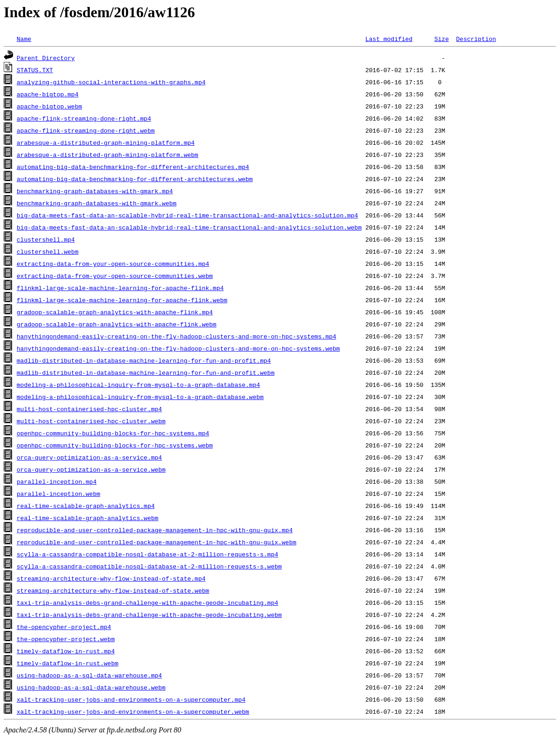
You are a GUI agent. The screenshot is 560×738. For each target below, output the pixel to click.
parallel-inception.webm (58, 494)
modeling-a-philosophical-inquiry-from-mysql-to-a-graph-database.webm (140, 397)
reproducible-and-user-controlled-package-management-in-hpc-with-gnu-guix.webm (157, 542)
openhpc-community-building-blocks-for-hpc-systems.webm (115, 445)
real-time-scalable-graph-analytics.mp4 (86, 506)
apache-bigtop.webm (49, 106)
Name (24, 39)
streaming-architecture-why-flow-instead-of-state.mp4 (111, 578)
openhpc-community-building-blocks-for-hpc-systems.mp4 (113, 433)
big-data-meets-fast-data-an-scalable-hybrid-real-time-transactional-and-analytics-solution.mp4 (187, 215)
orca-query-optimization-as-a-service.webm (91, 469)
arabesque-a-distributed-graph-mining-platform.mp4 (106, 142)
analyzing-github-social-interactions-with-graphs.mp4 (111, 82)
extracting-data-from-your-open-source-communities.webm (115, 276)
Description (476, 39)
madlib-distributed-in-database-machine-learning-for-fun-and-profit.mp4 (144, 360)
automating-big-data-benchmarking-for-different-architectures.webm (135, 179)
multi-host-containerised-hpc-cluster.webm (91, 421)
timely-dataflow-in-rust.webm (67, 663)
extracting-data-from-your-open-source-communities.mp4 (113, 264)
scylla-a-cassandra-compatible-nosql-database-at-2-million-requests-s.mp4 (148, 554)
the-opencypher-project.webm (66, 639)
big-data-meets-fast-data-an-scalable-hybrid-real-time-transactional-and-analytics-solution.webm (189, 227)
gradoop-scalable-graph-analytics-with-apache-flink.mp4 (115, 312)
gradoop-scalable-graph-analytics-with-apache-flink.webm (117, 324)
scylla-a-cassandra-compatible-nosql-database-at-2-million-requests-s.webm (149, 566)
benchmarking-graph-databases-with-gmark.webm (97, 203)
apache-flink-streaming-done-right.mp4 (84, 118)
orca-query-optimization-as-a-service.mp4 (89, 457)
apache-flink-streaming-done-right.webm (86, 130)
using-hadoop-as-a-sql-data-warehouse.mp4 (89, 675)
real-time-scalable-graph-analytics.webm (88, 518)
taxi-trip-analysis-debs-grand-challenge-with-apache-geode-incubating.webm (149, 615)
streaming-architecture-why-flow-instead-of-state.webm (113, 590)
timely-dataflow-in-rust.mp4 (66, 651)
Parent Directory (46, 58)
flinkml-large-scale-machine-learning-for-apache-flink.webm (122, 300)
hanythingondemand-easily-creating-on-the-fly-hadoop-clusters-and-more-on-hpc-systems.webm (178, 348)
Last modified (389, 39)
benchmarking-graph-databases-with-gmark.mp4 (95, 191)
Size (442, 39)
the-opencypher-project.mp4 (64, 627)
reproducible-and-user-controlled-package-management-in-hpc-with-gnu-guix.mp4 (155, 530)
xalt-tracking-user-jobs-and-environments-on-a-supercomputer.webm (133, 711)
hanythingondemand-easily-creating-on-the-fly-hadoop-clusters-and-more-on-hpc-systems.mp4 (176, 336)
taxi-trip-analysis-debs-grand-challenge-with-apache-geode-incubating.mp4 (148, 603)
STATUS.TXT (35, 70)
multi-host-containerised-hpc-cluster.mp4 (89, 409)
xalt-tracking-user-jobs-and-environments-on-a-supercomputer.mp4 (131, 699)
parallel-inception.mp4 (57, 481)
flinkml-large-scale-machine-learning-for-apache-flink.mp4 (120, 288)
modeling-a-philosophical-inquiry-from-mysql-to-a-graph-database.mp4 (138, 385)
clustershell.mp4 (46, 239)
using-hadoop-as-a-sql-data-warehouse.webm (91, 687)
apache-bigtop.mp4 (48, 94)
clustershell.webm (48, 251)
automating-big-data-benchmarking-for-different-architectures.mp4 (133, 167)
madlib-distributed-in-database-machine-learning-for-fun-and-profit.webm (146, 372)
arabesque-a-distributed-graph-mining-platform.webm (108, 155)
